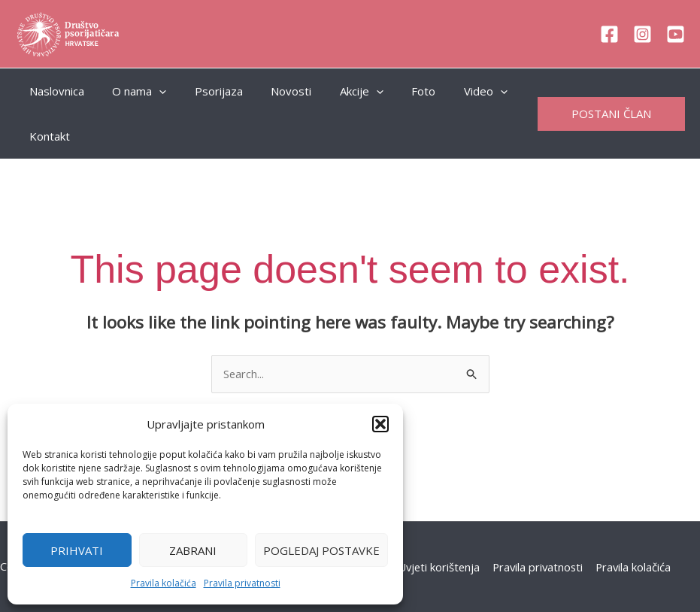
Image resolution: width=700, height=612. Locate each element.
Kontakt (47, 136)
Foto (392, 91)
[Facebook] (609, 34)
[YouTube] (676, 34)
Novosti (271, 91)
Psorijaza (205, 91)
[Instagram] (642, 34)
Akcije (336, 91)
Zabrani (193, 550)
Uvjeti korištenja (438, 567)
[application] (151, 91)
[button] (380, 424)
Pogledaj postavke (321, 550)
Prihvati (77, 550)
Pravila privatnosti (242, 583)
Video (449, 91)
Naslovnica (54, 91)
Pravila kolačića (164, 583)
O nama (131, 91)
